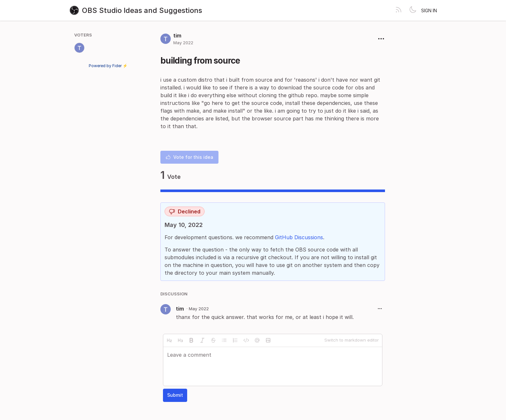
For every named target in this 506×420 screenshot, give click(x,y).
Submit (175, 395)
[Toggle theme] (413, 10)
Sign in (429, 10)
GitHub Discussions (299, 237)
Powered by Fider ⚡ (108, 66)
